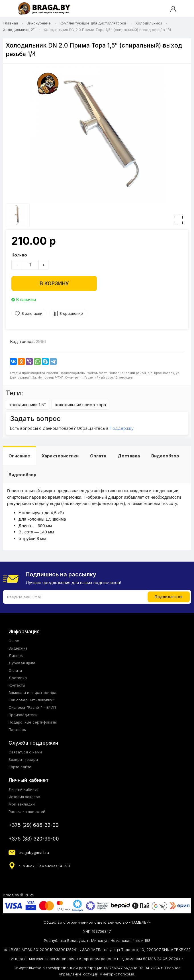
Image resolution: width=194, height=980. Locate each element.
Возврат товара (23, 759)
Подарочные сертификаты (33, 722)
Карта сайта (20, 767)
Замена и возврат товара (32, 693)
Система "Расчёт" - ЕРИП (32, 707)
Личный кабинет (24, 789)
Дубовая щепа (22, 663)
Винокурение (39, 23)
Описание (19, 456)
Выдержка (18, 648)
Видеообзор (165, 456)
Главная (10, 23)
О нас (14, 641)
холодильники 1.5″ (27, 405)
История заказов (24, 797)
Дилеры (16, 656)
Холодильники (149, 23)
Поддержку (122, 428)
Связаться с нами (25, 752)
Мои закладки (22, 804)
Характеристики (60, 456)
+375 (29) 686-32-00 (34, 825)
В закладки (32, 313)
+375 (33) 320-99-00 (34, 839)
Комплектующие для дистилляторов (93, 23)
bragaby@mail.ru (34, 852)
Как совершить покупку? (31, 700)
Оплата (98, 456)
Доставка (129, 456)
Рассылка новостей (27, 811)
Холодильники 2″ (19, 30)
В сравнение (71, 313)
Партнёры (18, 730)
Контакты (17, 685)
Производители (23, 715)
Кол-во (19, 255)
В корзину (54, 283)
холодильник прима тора (80, 405)
